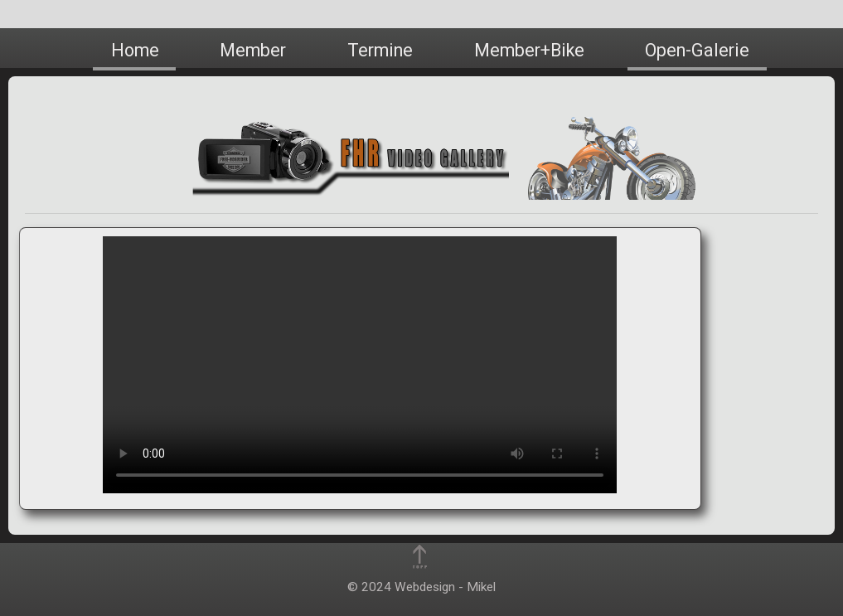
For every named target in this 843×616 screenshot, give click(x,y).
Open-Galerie (697, 50)
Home (135, 50)
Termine (380, 50)
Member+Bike (529, 50)
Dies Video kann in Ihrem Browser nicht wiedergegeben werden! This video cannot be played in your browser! (360, 365)
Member (253, 50)
